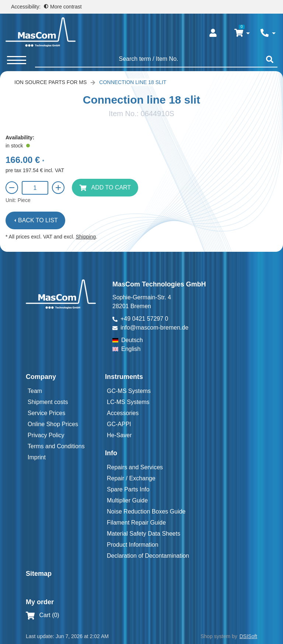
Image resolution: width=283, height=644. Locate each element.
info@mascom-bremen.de (154, 328)
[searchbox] (149, 59)
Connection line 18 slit (133, 82)
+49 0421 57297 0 (144, 319)
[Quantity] (35, 188)
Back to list (38, 220)
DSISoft (248, 636)
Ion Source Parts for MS (50, 82)
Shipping (86, 237)
